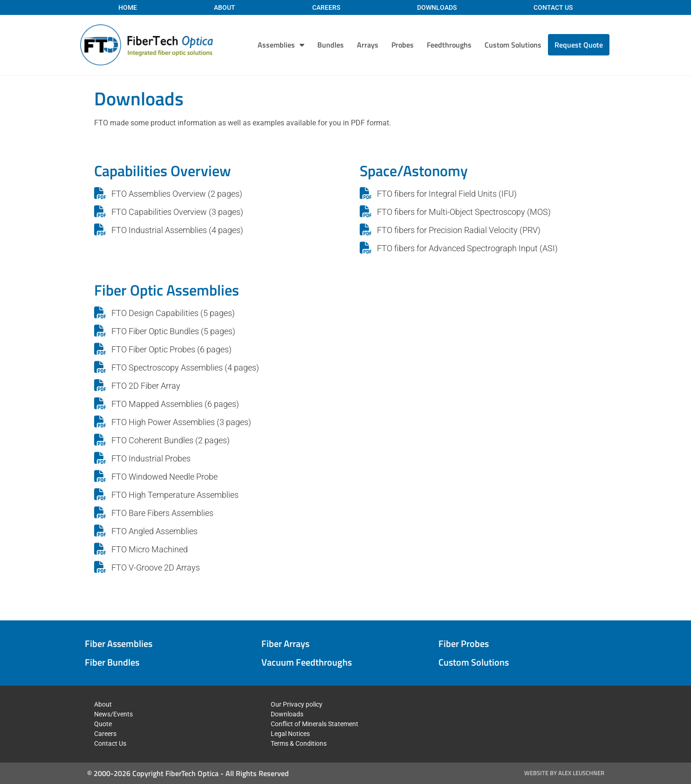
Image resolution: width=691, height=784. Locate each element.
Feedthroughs (449, 45)
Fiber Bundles (112, 662)
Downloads (437, 7)
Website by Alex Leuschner (564, 773)
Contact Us (553, 7)
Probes (403, 45)
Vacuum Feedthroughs (307, 662)
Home (128, 7)
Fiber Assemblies (119, 643)
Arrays (368, 45)
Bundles (331, 45)
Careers (326, 7)
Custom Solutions (513, 45)
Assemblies (281, 45)
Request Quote (579, 45)
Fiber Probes (464, 643)
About (225, 7)
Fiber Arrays (285, 643)
